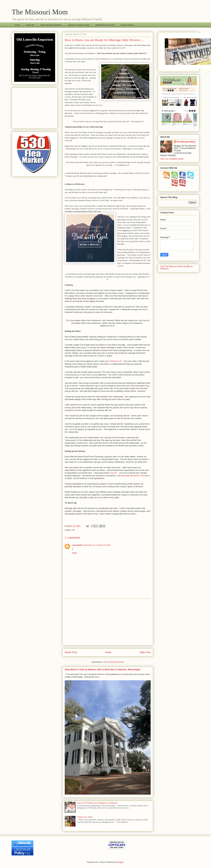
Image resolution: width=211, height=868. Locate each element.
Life (73, 530)
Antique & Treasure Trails (79, 25)
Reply (74, 553)
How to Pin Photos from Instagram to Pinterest (97, 803)
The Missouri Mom (40, 12)
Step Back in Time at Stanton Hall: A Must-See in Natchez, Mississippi (102, 669)
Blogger (120, 862)
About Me (30, 25)
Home (17, 25)
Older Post (145, 652)
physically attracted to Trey (133, 476)
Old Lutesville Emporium (51, 25)
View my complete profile (172, 159)
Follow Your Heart (85, 817)
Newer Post (71, 652)
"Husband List (115, 361)
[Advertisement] (108, 622)
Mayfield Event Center (105, 25)
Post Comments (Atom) (114, 662)
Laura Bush (77, 545)
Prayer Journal (127, 25)
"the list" (113, 473)
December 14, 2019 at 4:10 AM (97, 545)
